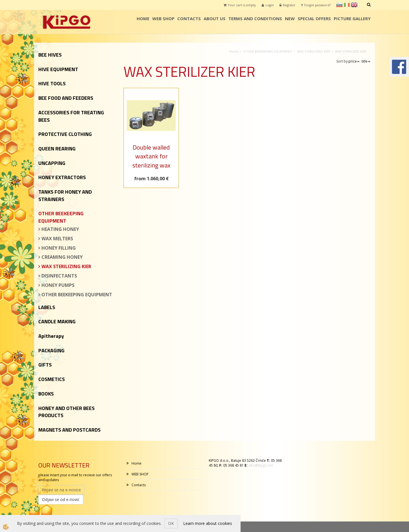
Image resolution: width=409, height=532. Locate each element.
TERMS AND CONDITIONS (255, 18)
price (354, 61)
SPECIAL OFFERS (314, 18)
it (347, 5)
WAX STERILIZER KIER (351, 51)
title (366, 61)
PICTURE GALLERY (352, 18)
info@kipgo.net (261, 465)
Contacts (189, 18)
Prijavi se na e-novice (61, 490)
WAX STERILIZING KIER (66, 266)
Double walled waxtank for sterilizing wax (151, 156)
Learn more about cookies (208, 523)
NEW (290, 18)
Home (143, 18)
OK (171, 523)
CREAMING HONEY (62, 257)
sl (339, 5)
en (354, 5)
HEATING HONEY (60, 229)
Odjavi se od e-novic (61, 499)
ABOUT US (215, 18)
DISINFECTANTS (59, 276)
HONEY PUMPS (58, 285)
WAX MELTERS (57, 239)
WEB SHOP (163, 18)
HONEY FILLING (59, 248)
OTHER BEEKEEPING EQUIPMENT (77, 295)
